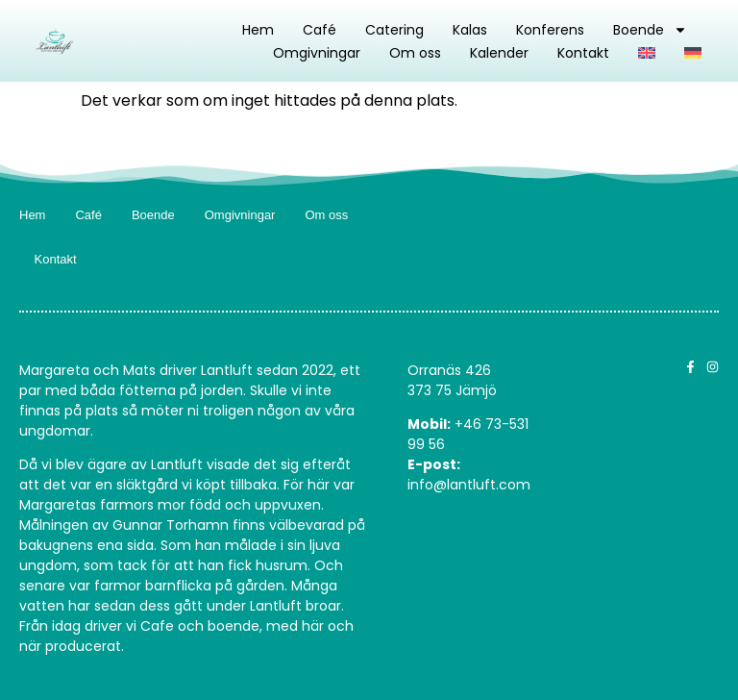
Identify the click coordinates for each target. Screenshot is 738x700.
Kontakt (583, 53)
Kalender (499, 53)
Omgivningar (317, 53)
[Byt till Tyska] (693, 53)
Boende (650, 30)
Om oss (415, 53)
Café (320, 30)
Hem (258, 30)
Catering (394, 30)
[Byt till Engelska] (647, 53)
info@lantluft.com (469, 485)
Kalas (470, 30)
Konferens (550, 30)
